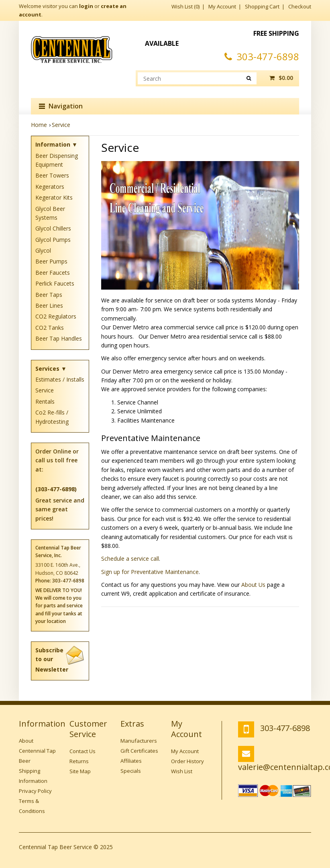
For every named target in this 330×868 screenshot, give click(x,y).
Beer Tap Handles (59, 338)
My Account (222, 6)
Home (39, 125)
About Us (253, 585)
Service (61, 125)
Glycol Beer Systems (50, 213)
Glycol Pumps (53, 240)
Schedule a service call (130, 559)
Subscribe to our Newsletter (60, 660)
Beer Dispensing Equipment (57, 160)
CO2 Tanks (50, 328)
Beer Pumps (51, 261)
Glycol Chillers (53, 228)
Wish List (182, 771)
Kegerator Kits (54, 197)
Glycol (43, 250)
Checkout (300, 6)
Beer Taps (49, 295)
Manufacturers (139, 741)
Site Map (80, 771)
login (86, 6)
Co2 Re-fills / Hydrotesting (52, 417)
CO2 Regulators (56, 316)
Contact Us (82, 751)
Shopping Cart (262, 6)
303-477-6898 (262, 56)
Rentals (45, 401)
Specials (131, 771)
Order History (187, 761)
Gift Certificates (139, 751)
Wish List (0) (185, 6)
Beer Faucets (53, 273)
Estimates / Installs (60, 379)
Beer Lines (49, 305)
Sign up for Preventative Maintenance (150, 572)
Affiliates (131, 761)
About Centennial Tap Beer (37, 751)
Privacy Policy (35, 791)
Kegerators (50, 187)
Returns (79, 761)
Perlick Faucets (55, 283)
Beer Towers (52, 175)
